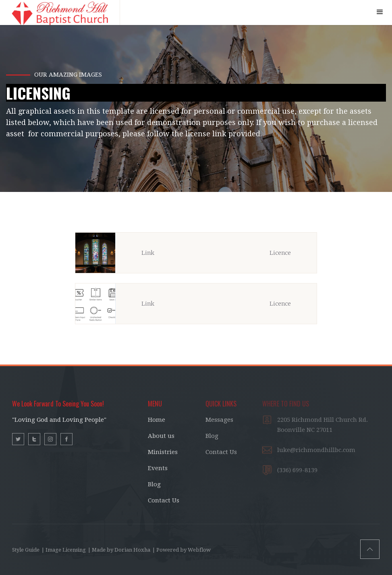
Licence (280, 253)
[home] (60, 12)
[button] (380, 12)
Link (148, 253)
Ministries (163, 452)
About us (161, 436)
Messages (219, 420)
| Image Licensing (64, 550)
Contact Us (164, 500)
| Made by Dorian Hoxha (119, 550)
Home (157, 420)
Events (158, 468)
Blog (154, 484)
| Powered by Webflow (181, 550)
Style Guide (26, 550)
